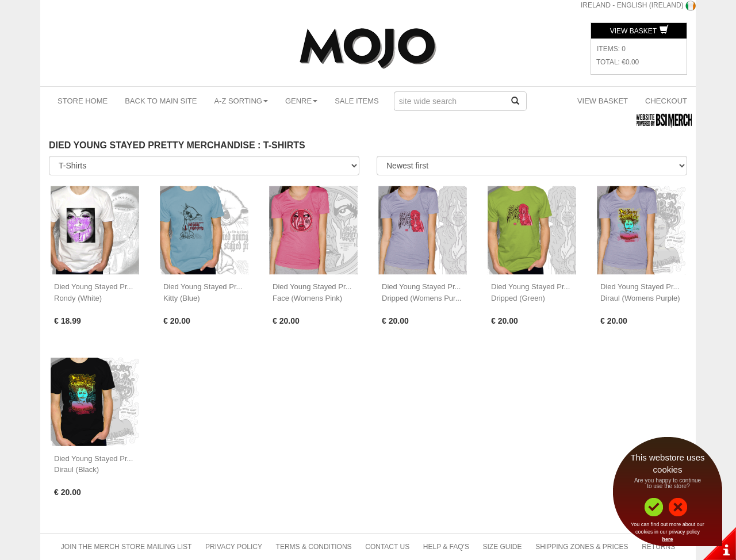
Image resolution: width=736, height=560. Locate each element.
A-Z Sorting (241, 101)
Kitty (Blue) (182, 298)
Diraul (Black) (76, 469)
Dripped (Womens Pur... (421, 298)
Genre (301, 101)
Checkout (666, 101)
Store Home (83, 101)
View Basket (639, 31)
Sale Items (357, 101)
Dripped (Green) (518, 298)
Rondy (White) (78, 298)
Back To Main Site (161, 101)
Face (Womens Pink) (307, 298)
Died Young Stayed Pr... (93, 287)
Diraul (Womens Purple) (640, 298)
